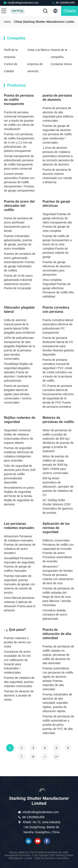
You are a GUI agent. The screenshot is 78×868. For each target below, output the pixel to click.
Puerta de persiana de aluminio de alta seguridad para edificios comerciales (58, 114)
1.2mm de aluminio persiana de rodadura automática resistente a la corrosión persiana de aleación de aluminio (58, 156)
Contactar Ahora (61, 64)
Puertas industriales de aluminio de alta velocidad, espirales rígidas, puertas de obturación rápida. (57, 703)
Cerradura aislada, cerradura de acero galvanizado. (55, 614)
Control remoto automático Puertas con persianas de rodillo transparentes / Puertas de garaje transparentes (19, 182)
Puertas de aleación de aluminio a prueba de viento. (19, 695)
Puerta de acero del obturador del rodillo (19, 206)
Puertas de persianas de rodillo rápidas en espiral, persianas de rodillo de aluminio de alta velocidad (58, 655)
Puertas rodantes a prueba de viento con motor (18, 642)
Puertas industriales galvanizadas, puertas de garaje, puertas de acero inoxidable (18, 242)
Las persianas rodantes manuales (19, 526)
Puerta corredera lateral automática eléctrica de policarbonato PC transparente (58, 326)
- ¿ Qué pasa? (15, 630)
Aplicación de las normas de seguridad (56, 528)
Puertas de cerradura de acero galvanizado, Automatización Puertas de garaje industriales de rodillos (20, 262)
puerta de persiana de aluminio (57, 98)
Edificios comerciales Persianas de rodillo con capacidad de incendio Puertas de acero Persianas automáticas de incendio (58, 551)
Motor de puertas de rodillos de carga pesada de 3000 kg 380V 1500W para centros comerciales (55, 465)
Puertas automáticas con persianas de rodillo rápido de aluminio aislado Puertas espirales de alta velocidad (58, 679)
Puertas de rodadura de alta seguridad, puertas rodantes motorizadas (19, 682)
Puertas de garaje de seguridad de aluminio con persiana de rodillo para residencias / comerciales (57, 134)
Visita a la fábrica (38, 50)
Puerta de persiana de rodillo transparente (19, 100)
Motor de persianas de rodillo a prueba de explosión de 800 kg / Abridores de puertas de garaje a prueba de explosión (58, 441)
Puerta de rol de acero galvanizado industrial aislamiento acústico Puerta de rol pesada (18, 282)
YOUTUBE (38, 841)
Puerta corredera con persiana (56, 310)
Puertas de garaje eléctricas (56, 204)
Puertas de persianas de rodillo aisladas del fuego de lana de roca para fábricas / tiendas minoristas (58, 597)
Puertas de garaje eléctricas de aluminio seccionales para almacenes (56, 268)
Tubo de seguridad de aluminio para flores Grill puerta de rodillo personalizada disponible (20, 474)
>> (56, 757)
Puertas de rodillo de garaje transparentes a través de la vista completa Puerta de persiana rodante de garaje (57, 246)
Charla (70, 11)
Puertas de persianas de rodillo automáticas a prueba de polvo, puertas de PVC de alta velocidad (58, 725)
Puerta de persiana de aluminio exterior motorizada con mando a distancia (57, 176)
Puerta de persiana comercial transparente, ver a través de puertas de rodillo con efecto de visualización (19, 121)
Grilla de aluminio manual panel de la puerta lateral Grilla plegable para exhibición (20, 326)
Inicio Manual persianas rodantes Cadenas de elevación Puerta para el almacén (20, 604)
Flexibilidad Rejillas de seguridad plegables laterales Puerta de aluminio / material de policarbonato (18, 372)
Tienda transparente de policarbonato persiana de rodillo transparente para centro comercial (19, 162)
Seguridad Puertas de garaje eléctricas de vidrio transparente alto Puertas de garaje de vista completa (57, 222)
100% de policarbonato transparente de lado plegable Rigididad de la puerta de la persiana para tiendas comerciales (19, 348)
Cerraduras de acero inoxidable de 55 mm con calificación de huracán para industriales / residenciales (17, 662)
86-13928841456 (63, 3)
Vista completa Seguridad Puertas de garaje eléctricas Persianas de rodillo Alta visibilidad (58, 288)
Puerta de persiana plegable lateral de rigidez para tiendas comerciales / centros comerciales (18, 394)
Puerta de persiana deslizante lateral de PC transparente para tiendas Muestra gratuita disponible (58, 346)
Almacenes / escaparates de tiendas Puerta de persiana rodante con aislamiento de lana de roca (58, 575)
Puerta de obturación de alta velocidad (57, 634)
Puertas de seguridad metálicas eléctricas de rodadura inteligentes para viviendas (19, 454)
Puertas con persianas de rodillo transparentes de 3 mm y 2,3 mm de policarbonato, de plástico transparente (19, 143)
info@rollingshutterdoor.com (21, 3)
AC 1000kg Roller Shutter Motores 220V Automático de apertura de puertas (58, 506)
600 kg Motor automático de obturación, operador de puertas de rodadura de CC (58, 487)
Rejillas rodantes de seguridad (20, 420)
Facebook (47, 841)
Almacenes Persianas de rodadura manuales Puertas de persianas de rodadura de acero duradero (20, 545)
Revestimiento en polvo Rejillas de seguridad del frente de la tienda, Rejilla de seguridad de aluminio (19, 496)
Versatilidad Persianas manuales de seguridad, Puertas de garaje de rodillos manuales (19, 564)
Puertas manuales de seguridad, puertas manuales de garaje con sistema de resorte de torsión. (19, 584)
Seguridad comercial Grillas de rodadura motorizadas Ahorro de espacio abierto (19, 437)
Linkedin (28, 841)
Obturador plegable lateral (19, 310)
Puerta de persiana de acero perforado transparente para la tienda (18, 225)
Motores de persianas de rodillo (58, 420)
